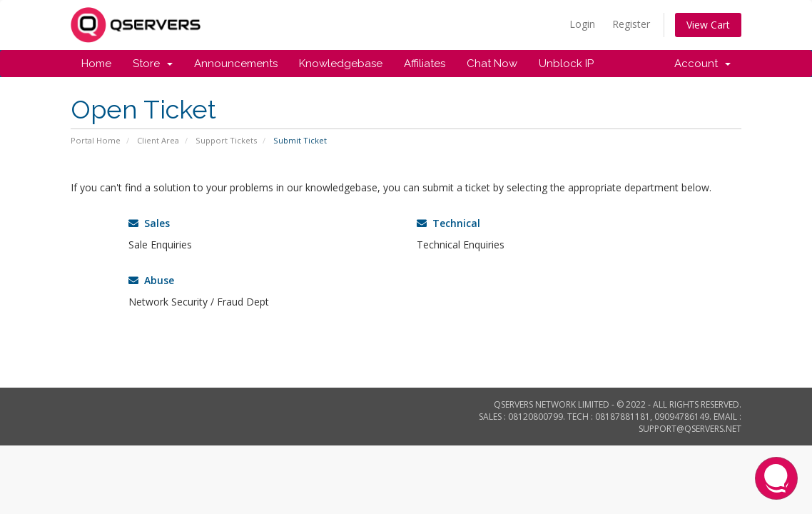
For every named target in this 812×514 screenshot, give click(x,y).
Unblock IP (566, 64)
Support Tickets (226, 140)
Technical (448, 223)
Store (153, 64)
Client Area (158, 140)
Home (96, 64)
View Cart (708, 25)
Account (702, 64)
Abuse (151, 280)
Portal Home (96, 140)
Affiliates (425, 64)
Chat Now (492, 64)
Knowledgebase (341, 64)
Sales (149, 223)
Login (582, 24)
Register (631, 24)
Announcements (236, 64)
